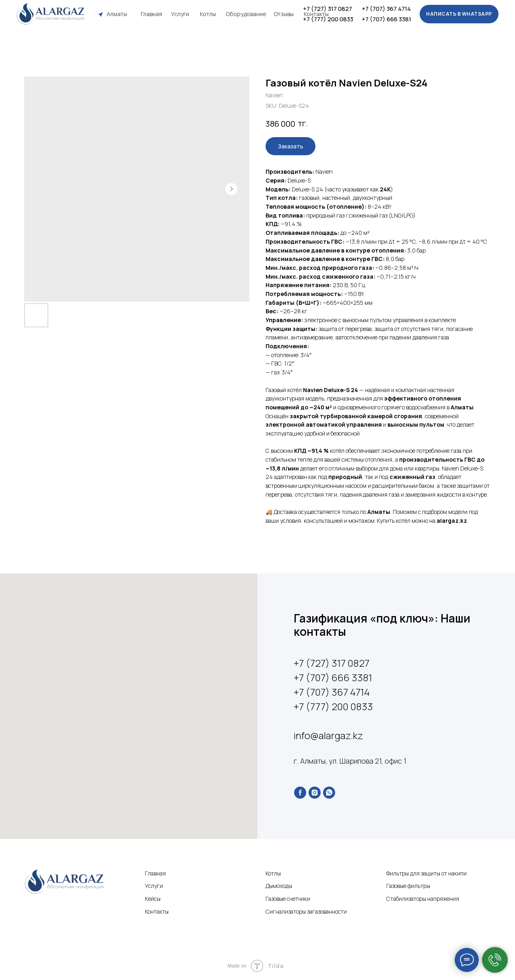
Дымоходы (279, 886)
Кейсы (153, 899)
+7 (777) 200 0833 (328, 19)
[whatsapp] (329, 793)
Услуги (180, 14)
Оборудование (246, 14)
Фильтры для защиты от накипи (426, 873)
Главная (151, 14)
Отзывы (284, 14)
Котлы (208, 14)
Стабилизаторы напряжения (423, 899)
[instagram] (315, 793)
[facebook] (300, 793)
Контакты (316, 14)
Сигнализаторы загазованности (306, 911)
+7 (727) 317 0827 (328, 9)
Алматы (117, 14)
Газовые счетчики (288, 899)
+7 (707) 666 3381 (386, 19)
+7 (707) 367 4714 (386, 9)
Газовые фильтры (408, 886)
